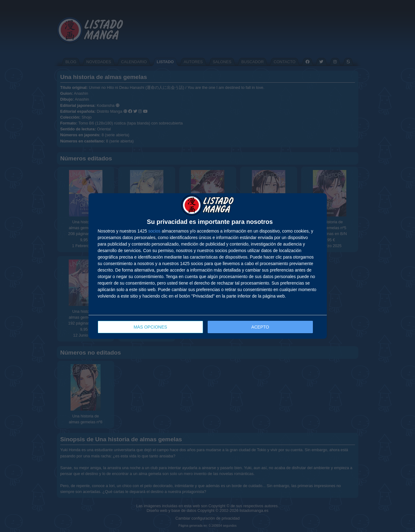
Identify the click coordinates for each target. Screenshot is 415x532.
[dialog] (208, 266)
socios (154, 231)
